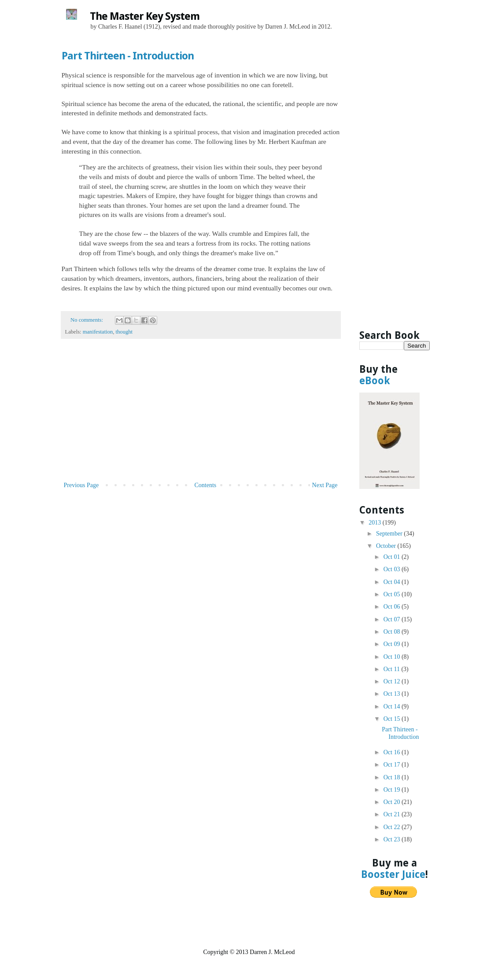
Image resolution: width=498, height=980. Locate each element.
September (390, 534)
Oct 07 (393, 619)
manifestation (98, 332)
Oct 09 (393, 644)
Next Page (325, 485)
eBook (375, 381)
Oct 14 (393, 707)
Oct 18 (393, 777)
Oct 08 (393, 632)
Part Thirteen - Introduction (128, 56)
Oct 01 (393, 557)
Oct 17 (393, 765)
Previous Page (81, 485)
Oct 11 (393, 669)
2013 (376, 523)
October (387, 546)
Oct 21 (393, 814)
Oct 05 (393, 594)
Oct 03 (393, 569)
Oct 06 (393, 607)
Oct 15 (393, 719)
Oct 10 (393, 657)
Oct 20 (393, 802)
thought (124, 332)
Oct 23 (393, 839)
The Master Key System (145, 16)
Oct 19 (393, 790)
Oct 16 (393, 752)
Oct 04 (393, 582)
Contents (206, 485)
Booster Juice (393, 874)
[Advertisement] (201, 414)
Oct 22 (393, 827)
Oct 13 (393, 694)
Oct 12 (393, 681)
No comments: (87, 320)
